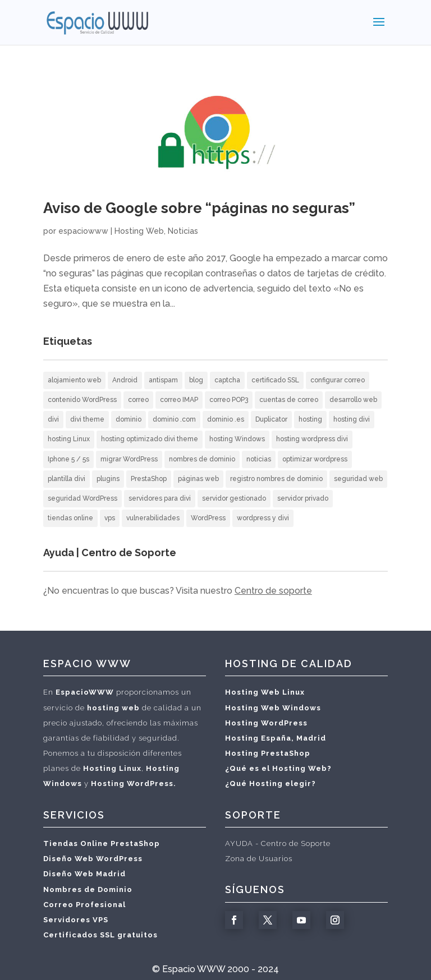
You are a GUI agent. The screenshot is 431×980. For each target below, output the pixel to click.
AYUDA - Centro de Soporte (278, 843)
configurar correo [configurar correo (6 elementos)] (338, 380)
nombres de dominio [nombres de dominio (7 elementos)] (202, 459)
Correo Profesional (84, 905)
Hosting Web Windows (273, 708)
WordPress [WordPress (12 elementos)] (208, 518)
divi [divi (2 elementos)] (53, 419)
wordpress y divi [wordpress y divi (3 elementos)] (263, 518)
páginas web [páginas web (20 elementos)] (198, 479)
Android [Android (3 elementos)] (125, 380)
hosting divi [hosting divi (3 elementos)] (352, 419)
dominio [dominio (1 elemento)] (129, 419)
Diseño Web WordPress (93, 859)
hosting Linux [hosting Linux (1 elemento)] (69, 439)
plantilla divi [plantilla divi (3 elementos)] (67, 479)
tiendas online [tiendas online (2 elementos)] (70, 518)
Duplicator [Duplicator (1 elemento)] (271, 419)
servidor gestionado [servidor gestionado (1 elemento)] (234, 498)
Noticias (183, 231)
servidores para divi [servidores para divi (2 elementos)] (160, 498)
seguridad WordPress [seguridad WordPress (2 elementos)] (82, 498)
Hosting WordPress (266, 723)
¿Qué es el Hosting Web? (278, 768)
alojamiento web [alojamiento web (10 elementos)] (74, 380)
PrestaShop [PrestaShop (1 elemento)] (149, 479)
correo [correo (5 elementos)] (138, 400)
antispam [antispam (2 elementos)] (163, 380)
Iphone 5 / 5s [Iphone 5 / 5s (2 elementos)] (68, 459)
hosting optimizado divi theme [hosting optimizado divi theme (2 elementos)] (150, 439)
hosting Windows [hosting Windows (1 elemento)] (237, 439)
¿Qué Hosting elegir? (270, 783)
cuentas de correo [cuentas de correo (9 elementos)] (289, 400)
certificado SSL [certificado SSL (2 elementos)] (275, 380)
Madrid (311, 738)
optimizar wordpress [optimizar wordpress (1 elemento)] (315, 459)
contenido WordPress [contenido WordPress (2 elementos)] (82, 400)
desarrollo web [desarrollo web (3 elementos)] (353, 400)
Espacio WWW (194, 969)
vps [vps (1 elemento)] (110, 518)
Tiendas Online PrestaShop (102, 843)
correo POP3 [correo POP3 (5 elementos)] (229, 400)
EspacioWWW (85, 692)
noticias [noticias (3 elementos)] (259, 459)
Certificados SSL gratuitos (100, 935)
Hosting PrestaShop (268, 753)
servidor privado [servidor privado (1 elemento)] (303, 498)
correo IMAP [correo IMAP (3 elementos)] (179, 400)
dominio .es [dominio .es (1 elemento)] (226, 419)
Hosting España (258, 738)
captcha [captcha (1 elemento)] (227, 380)
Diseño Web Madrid (84, 874)
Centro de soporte (273, 591)
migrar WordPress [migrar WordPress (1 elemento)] (129, 459)
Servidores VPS (76, 920)
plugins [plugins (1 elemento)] (108, 479)
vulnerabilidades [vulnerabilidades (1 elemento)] (153, 518)
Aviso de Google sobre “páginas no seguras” (199, 208)
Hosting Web (139, 231)
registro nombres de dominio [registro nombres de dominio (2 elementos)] (276, 479)
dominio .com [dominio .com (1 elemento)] (174, 419)
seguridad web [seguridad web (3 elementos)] (358, 479)
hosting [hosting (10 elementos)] (310, 419)
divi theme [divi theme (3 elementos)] (87, 419)
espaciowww (83, 231)
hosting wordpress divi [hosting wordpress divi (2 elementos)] (312, 439)
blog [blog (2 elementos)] (196, 380)
